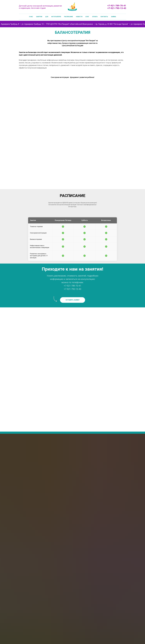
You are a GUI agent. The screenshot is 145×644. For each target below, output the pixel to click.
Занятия (39, 17)
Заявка (113, 17)
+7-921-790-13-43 (117, 8)
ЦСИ (47, 17)
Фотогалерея (56, 17)
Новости (79, 17)
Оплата (95, 17)
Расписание (68, 17)
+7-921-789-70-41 (117, 6)
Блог (87, 17)
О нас (31, 17)
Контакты (104, 17)
